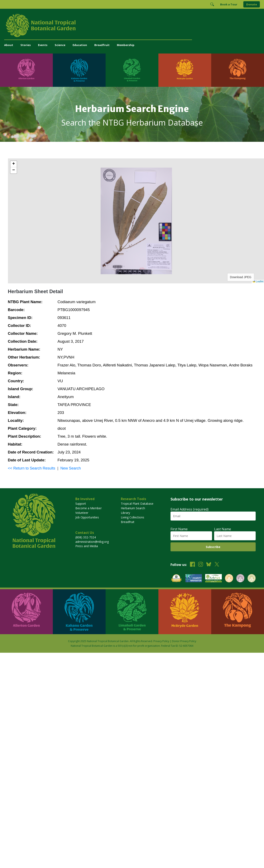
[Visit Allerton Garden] (26, 70)
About (9, 45)
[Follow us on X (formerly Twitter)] (217, 565)
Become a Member (88, 508)
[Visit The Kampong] (238, 70)
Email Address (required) (189, 509)
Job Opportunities (87, 517)
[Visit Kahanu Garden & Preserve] (79, 70)
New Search (71, 468)
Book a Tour (229, 4)
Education (80, 45)
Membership (126, 45)
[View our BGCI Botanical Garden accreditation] (229, 579)
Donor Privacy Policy (184, 641)
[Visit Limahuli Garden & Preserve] (132, 70)
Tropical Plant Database (137, 504)
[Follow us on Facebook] (192, 565)
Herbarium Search (133, 508)
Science (60, 45)
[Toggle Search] (212, 4)
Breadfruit (102, 45)
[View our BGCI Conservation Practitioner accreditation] (240, 579)
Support (81, 504)
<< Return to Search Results (32, 468)
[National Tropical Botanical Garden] (132, 25)
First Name (179, 529)
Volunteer (82, 513)
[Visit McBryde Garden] (185, 70)
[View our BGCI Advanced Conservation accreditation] (252, 579)
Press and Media (87, 546)
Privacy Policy (161, 641)
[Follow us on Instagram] (201, 565)
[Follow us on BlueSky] (209, 565)
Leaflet (258, 281)
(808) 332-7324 (86, 537)
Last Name (223, 529)
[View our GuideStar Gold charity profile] (176, 579)
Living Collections (133, 517)
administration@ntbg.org (92, 542)
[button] (14, 164)
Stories (26, 45)
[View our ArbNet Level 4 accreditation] (213, 579)
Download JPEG (241, 277)
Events (43, 45)
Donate (252, 4)
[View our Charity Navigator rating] (194, 579)
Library (125, 513)
